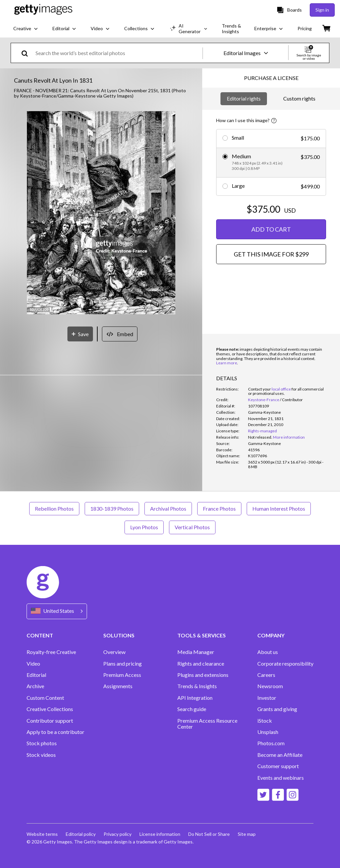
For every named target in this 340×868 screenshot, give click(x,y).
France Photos (219, 508)
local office (281, 389)
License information (160, 834)
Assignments (118, 686)
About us (268, 652)
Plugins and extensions (203, 675)
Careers (266, 675)
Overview (114, 652)
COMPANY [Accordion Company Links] (271, 635)
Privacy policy (118, 834)
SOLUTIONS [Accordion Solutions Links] (119, 635)
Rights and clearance (201, 664)
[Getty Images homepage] (43, 10)
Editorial (36, 675)
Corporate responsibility (285, 664)
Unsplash (268, 732)
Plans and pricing (123, 664)
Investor (267, 698)
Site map (247, 834)
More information (289, 437)
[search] (27, 53)
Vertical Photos (192, 527)
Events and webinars (281, 778)
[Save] (80, 334)
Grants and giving (277, 709)
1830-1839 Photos (112, 508)
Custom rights (299, 98)
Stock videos (41, 755)
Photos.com (271, 743)
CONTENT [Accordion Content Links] (40, 635)
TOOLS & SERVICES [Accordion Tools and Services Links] (202, 635)
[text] (118, 53)
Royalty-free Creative (51, 652)
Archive (35, 686)
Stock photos (42, 743)
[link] (260, 437)
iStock (265, 721)
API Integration (195, 698)
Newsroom (270, 686)
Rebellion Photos (54, 508)
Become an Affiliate (280, 755)
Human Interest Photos (279, 508)
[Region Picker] (57, 611)
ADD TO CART (271, 229)
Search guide (192, 709)
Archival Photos (168, 508)
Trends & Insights (197, 686)
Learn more (227, 363)
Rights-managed (262, 431)
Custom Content (45, 698)
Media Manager (196, 652)
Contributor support (50, 721)
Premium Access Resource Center (207, 724)
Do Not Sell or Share (209, 834)
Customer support (278, 766)
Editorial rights (244, 98)
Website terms (42, 834)
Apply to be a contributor (55, 732)
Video (33, 664)
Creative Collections (50, 709)
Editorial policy (81, 834)
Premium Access (122, 675)
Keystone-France (264, 400)
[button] (101, 213)
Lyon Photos (144, 527)
